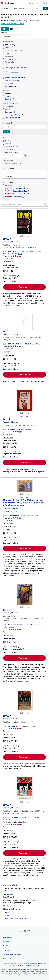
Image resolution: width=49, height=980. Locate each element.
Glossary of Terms (11, 915)
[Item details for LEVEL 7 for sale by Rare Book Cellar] (24, 700)
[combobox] (28, 8)
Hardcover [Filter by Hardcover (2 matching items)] (8, 96)
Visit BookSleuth (9, 906)
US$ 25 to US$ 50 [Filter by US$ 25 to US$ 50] (10, 147)
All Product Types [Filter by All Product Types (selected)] (10, 45)
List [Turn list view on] (5, 29)
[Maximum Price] (19, 156)
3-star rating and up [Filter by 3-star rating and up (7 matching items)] (17, 191)
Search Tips (8, 912)
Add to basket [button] (24, 287)
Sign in (39, 3)
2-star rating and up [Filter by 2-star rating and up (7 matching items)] (17, 188)
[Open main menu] (5, 8)
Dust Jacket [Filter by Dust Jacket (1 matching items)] (9, 112)
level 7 (39, 21)
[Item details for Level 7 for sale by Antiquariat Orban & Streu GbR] (24, 595)
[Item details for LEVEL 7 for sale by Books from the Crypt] (24, 222)
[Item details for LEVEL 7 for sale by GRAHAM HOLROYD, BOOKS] (24, 322)
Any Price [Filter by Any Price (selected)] (7, 141)
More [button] (12, 575)
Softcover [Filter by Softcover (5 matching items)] (8, 99)
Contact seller (8, 258)
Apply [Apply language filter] (6, 131)
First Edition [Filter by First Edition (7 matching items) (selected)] (9, 106)
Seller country (8, 177)
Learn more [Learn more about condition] (15, 72)
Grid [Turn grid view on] (13, 29)
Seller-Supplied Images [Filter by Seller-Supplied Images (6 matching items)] (13, 115)
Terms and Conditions (33, 965)
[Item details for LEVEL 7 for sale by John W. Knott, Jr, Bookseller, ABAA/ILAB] (24, 789)
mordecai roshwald (18, 21)
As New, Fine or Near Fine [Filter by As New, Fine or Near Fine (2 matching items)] (14, 78)
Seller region (8, 172)
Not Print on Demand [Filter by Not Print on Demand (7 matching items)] (13, 118)
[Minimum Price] (7, 156)
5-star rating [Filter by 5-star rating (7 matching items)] (14, 197)
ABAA (20, 822)
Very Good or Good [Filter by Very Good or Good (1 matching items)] (12, 80)
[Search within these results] (24, 205)
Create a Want (8, 894)
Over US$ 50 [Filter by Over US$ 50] (9, 149)
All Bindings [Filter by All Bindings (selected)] (8, 93)
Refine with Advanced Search (13, 24)
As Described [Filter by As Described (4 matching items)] (9, 86)
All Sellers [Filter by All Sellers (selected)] (9, 185)
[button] (45, 205)
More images (24, 416)
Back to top (25, 931)
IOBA (20, 254)
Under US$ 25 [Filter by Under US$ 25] (9, 144)
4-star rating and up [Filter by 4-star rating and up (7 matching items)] (17, 194)
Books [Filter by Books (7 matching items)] (7, 48)
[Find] (45, 8)
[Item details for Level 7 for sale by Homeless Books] (24, 401)
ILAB (25, 822)
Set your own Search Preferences (16, 918)
